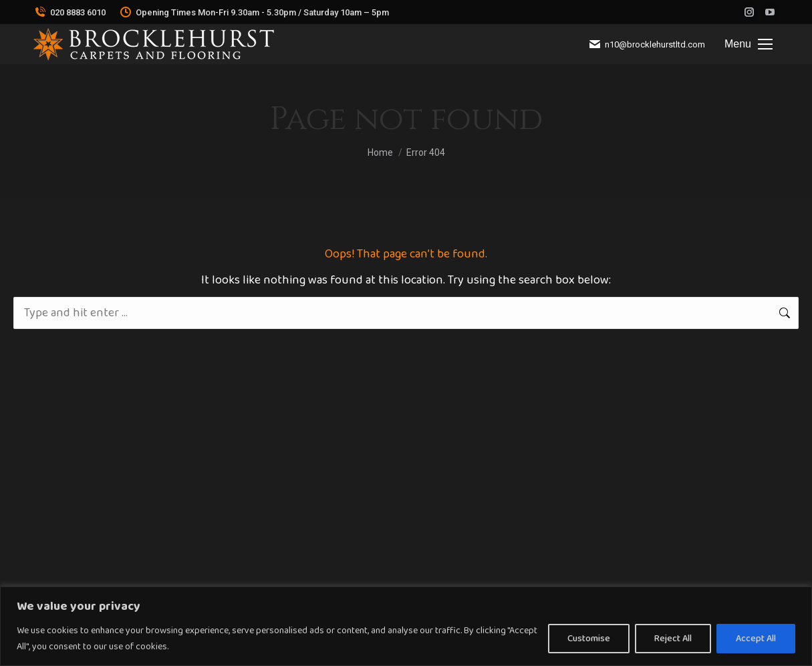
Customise (589, 639)
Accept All (756, 639)
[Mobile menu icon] (749, 44)
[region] (406, 626)
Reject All (673, 639)
